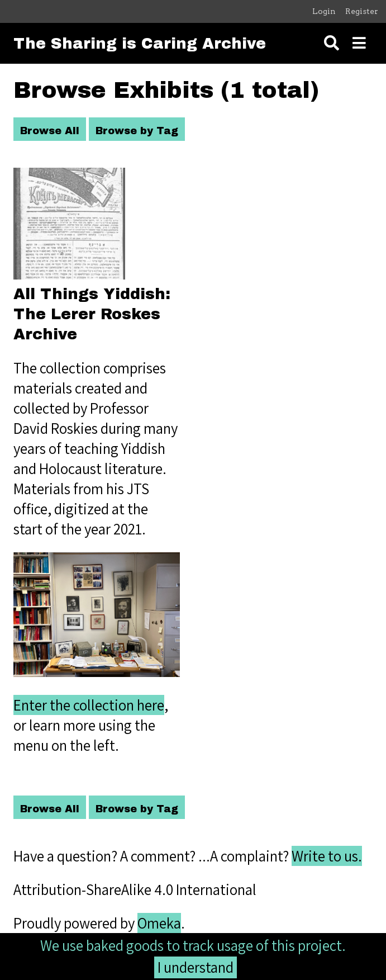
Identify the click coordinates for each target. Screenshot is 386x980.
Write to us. (327, 856)
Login (324, 11)
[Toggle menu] (359, 43)
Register (362, 11)
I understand (196, 967)
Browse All (50, 131)
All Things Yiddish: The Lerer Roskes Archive (92, 314)
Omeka (159, 923)
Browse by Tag (137, 131)
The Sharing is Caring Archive (140, 44)
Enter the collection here (89, 705)
